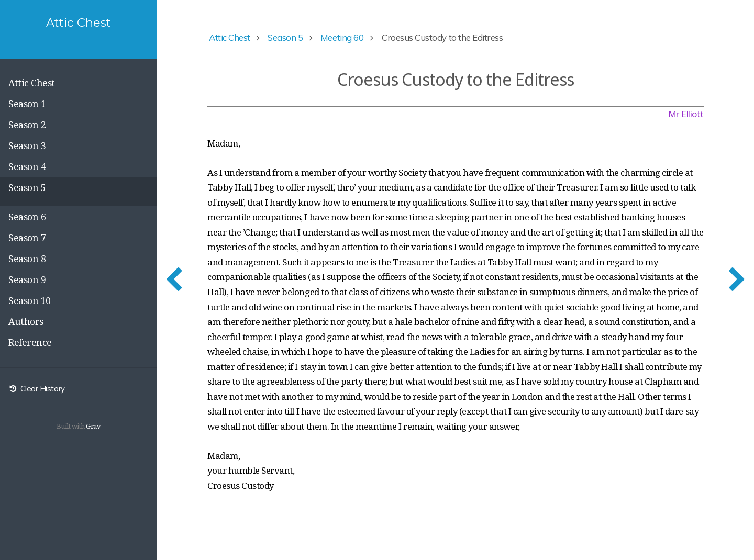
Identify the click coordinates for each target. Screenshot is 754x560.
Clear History (37, 389)
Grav (93, 426)
